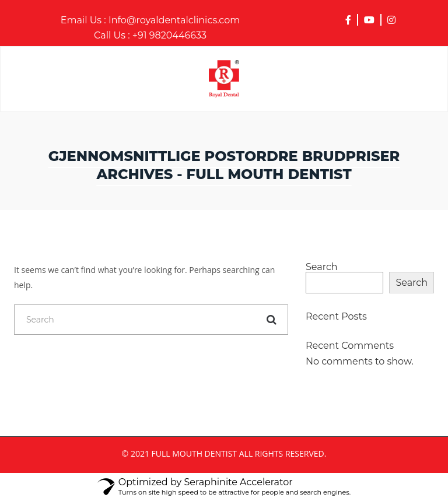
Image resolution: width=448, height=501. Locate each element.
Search (322, 267)
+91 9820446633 (150, 36)
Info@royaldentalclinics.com (150, 20)
